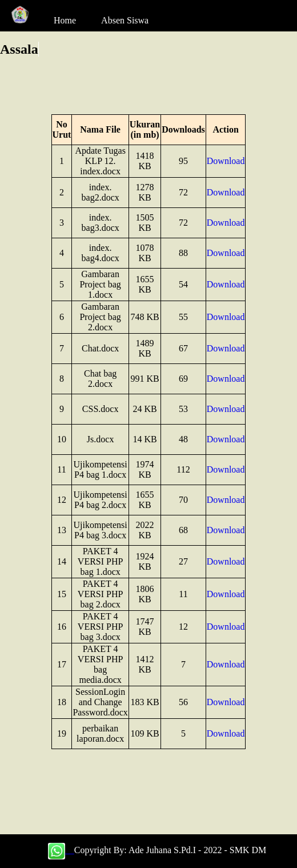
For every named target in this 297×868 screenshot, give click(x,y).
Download (226, 161)
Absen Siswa (125, 20)
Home (65, 20)
